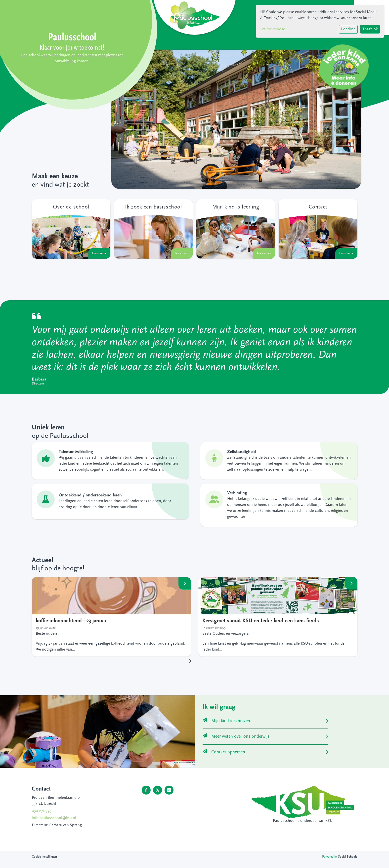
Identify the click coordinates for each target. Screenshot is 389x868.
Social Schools (348, 857)
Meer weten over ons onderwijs (236, 737)
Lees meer (185, 583)
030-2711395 (42, 811)
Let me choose (273, 29)
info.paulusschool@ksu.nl (54, 818)
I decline (348, 29)
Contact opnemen (224, 752)
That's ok (370, 29)
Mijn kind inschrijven (226, 721)
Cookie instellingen (44, 857)
